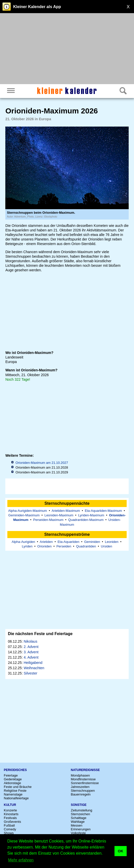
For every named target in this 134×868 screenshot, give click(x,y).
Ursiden (107, 546)
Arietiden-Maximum (66, 511)
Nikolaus (30, 641)
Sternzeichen (81, 814)
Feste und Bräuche (18, 787)
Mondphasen (80, 775)
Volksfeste (78, 833)
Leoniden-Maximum (59, 515)
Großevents (12, 822)
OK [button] (121, 851)
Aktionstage (12, 783)
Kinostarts (11, 814)
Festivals (10, 818)
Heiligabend (33, 663)
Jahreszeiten (80, 787)
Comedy (10, 829)
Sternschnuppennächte (67, 503)
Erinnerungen (81, 829)
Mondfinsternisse (83, 779)
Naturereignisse (85, 770)
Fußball (9, 825)
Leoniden (112, 542)
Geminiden (92, 542)
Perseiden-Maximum (48, 520)
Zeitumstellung (82, 810)
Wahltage (78, 822)
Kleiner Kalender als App (37, 7)
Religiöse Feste (15, 791)
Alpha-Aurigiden (23, 542)
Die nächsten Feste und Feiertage (40, 634)
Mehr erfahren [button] (21, 860)
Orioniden (44, 546)
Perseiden (64, 546)
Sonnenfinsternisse (85, 783)
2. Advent (31, 647)
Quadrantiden (86, 546)
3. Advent (31, 652)
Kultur (10, 805)
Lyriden (27, 546)
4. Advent (31, 657)
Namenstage (13, 794)
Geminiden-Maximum (24, 515)
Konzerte (10, 810)
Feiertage (11, 775)
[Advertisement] (67, 49)
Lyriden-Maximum (91, 515)
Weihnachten (34, 668)
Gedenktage (13, 779)
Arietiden (46, 542)
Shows (9, 833)
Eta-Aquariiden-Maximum (103, 511)
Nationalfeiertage (16, 798)
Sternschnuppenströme (67, 534)
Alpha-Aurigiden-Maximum (27, 511)
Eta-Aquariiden (68, 542)
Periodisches (15, 770)
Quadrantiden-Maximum (86, 520)
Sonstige (79, 805)
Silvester (30, 673)
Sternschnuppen (83, 791)
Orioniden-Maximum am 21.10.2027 (42, 463)
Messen (77, 825)
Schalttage (79, 818)
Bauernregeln (81, 794)
